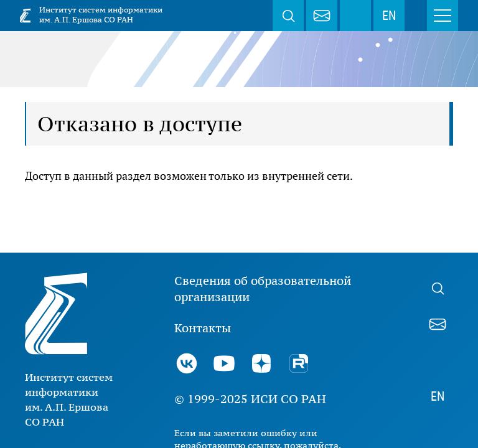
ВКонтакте (187, 363)
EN (389, 16)
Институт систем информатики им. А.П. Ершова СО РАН (101, 15)
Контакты (203, 328)
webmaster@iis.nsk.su (322, 16)
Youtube (224, 363)
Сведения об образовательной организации (263, 289)
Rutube (299, 363)
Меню (443, 16)
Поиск (288, 16)
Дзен (261, 363)
